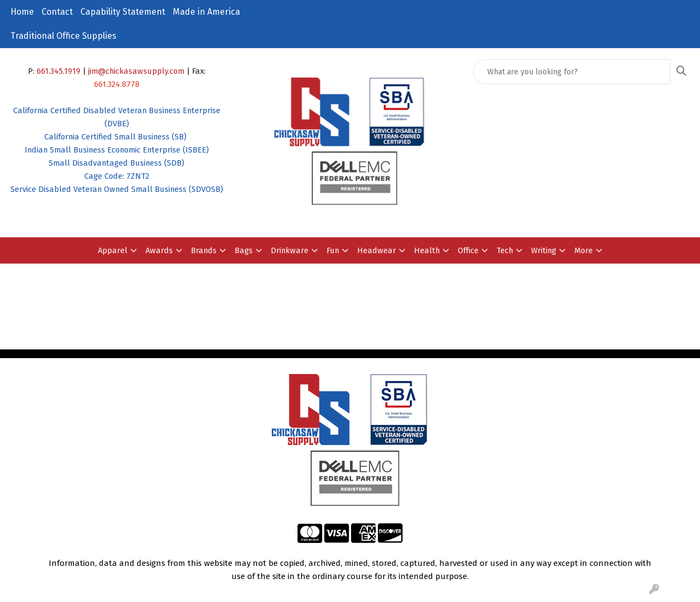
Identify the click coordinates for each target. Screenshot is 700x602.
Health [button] (427, 250)
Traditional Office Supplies (63, 36)
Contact (57, 12)
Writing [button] (544, 250)
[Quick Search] (572, 72)
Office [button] (468, 250)
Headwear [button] (377, 250)
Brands (204, 250)
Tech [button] (505, 250)
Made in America (206, 12)
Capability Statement (123, 12)
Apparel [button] (113, 250)
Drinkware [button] (290, 250)
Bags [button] (244, 250)
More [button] (584, 250)
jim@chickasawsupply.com (136, 71)
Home (22, 12)
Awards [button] (159, 250)
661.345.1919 (59, 71)
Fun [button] (333, 250)
